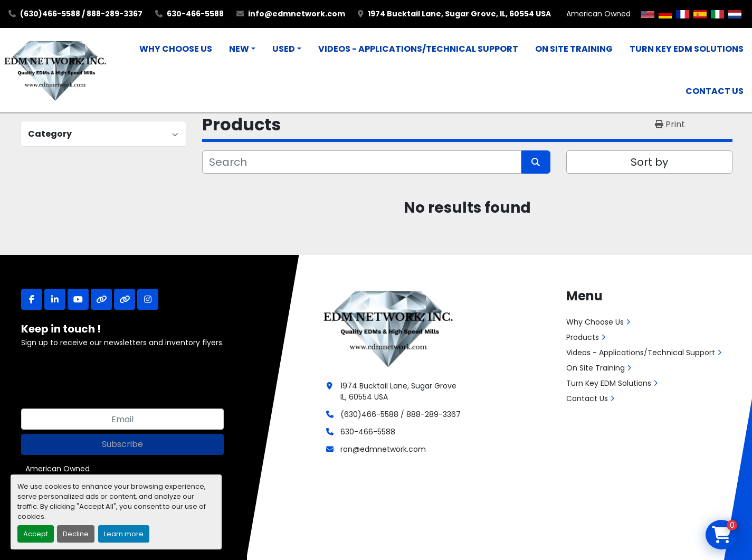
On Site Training (574, 49)
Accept (36, 534)
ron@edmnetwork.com (383, 449)
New (239, 49)
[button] (242, 49)
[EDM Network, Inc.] (388, 328)
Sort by (649, 162)
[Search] (362, 162)
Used (284, 49)
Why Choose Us (176, 49)
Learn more (124, 534)
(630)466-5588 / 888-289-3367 (81, 14)
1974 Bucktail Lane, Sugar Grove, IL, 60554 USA (459, 14)
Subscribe (122, 444)
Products (583, 337)
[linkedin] (55, 299)
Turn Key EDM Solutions (687, 49)
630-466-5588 (195, 14)
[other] (101, 299)
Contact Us (715, 91)
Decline (76, 534)
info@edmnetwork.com (297, 14)
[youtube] (78, 299)
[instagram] (148, 299)
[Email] (122, 419)
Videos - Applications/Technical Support (418, 49)
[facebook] (32, 299)
